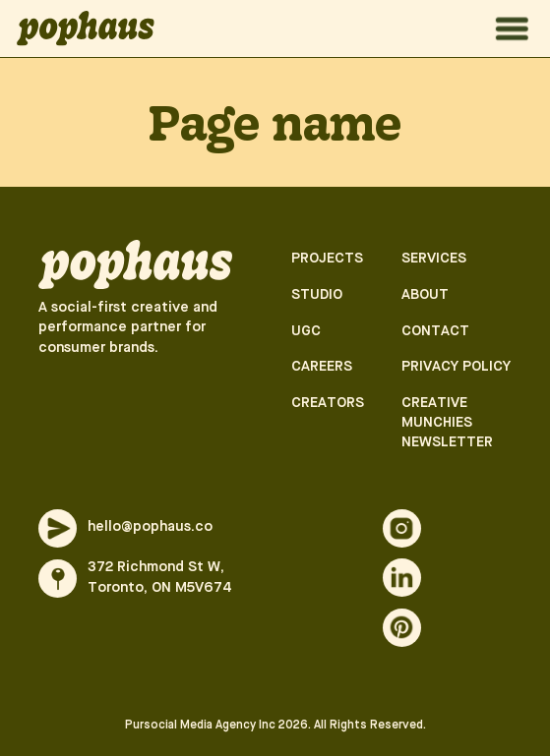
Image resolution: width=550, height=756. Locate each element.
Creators (328, 404)
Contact (435, 332)
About (425, 295)
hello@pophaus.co (150, 527)
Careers (322, 367)
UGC (306, 332)
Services (434, 259)
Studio (317, 295)
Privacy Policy (456, 367)
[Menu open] (512, 29)
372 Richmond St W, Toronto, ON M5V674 (160, 578)
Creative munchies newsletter (447, 423)
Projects (327, 259)
